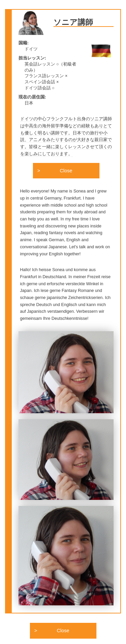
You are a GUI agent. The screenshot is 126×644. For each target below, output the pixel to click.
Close (66, 171)
